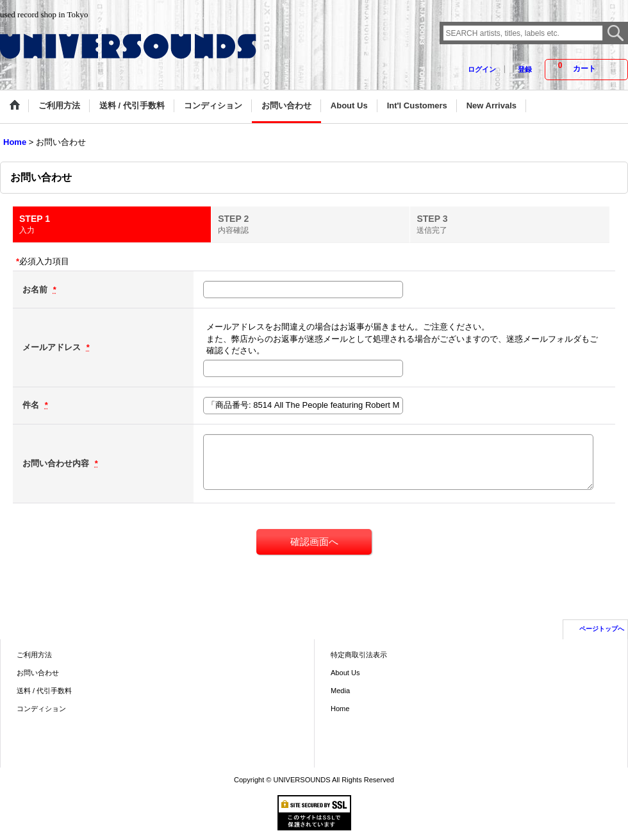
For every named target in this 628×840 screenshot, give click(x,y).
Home (340, 709)
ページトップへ (602, 629)
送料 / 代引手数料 (44, 691)
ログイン (482, 69)
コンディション (41, 709)
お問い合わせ (38, 673)
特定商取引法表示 (359, 655)
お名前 (36, 290)
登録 (525, 69)
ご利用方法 (34, 655)
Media (340, 691)
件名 (32, 405)
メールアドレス (53, 347)
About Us (345, 673)
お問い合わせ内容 (57, 463)
